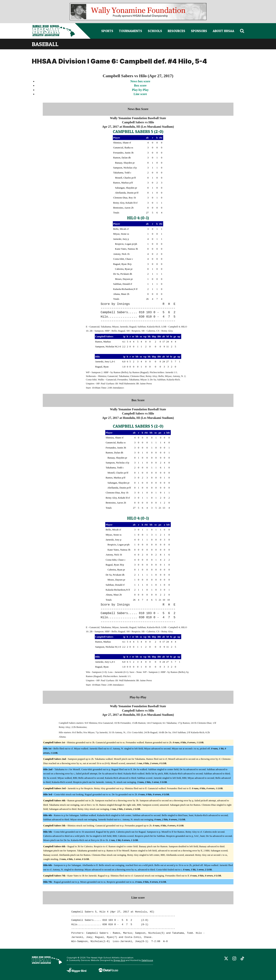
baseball (45, 44)
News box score (140, 81)
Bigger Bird (119, 960)
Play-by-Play (140, 90)
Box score (140, 85)
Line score (140, 94)
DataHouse (147, 960)
